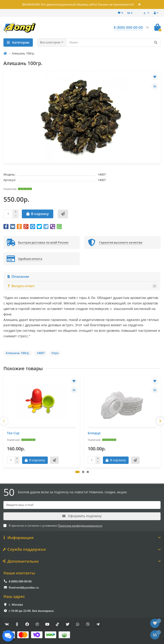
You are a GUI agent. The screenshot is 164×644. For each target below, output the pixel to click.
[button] (77, 472)
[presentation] (4, 421)
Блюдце (94, 433)
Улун (55, 353)
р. (145, 13)
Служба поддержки (82, 549)
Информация (82, 538)
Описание (18, 277)
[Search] (113, 43)
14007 (41, 353)
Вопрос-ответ (82, 286)
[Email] (82, 505)
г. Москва (16, 604)
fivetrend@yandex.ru (24, 587)
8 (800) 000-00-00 (20, 581)
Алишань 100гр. (18, 353)
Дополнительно (82, 561)
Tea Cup (13, 433)
